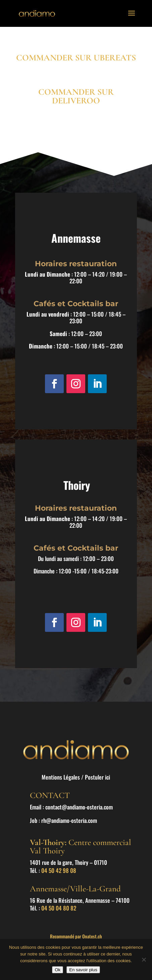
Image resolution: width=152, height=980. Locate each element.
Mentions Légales (61, 777)
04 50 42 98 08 (59, 870)
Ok (58, 970)
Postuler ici (97, 777)
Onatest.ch (92, 936)
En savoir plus (83, 970)
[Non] (144, 960)
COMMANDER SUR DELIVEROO (76, 96)
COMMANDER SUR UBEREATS (76, 58)
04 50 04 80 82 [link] (59, 908)
